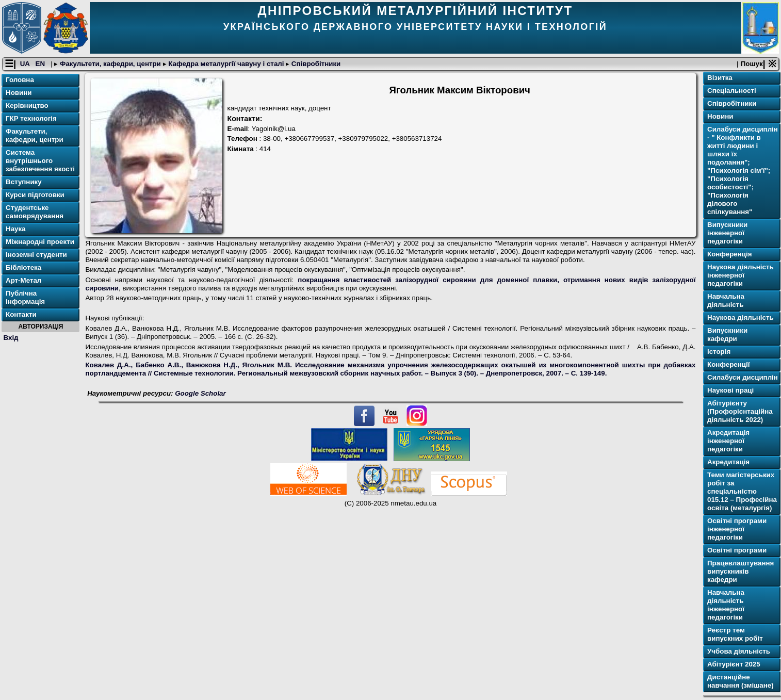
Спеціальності (732, 91)
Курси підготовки (35, 195)
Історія (719, 352)
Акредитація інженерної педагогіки (728, 441)
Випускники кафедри (727, 335)
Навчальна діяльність (726, 300)
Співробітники (315, 64)
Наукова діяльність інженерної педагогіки (741, 275)
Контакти (21, 314)
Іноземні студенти (36, 255)
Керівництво (27, 105)
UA (26, 64)
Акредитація (728, 462)
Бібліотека (23, 267)
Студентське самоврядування (35, 212)
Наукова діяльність (741, 318)
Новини (19, 93)
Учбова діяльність (739, 651)
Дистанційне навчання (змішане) (741, 681)
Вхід (11, 338)
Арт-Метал (23, 280)
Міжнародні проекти (40, 242)
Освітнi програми (737, 550)
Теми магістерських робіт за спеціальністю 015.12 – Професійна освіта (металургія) (742, 491)
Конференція (730, 254)
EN (41, 64)
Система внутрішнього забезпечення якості (40, 161)
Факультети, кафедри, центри (110, 64)
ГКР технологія (31, 118)
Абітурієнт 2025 (734, 664)
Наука (16, 229)
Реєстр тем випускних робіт (735, 634)
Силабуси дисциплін (743, 377)
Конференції (728, 364)
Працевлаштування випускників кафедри (741, 571)
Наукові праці (730, 390)
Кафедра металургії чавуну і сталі (226, 64)
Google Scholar (200, 393)
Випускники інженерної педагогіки (727, 233)
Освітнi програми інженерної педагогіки (737, 529)
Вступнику (24, 182)
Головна (20, 80)
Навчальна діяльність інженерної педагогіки (726, 605)
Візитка (720, 78)
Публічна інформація (25, 297)
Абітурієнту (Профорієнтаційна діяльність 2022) (740, 411)
